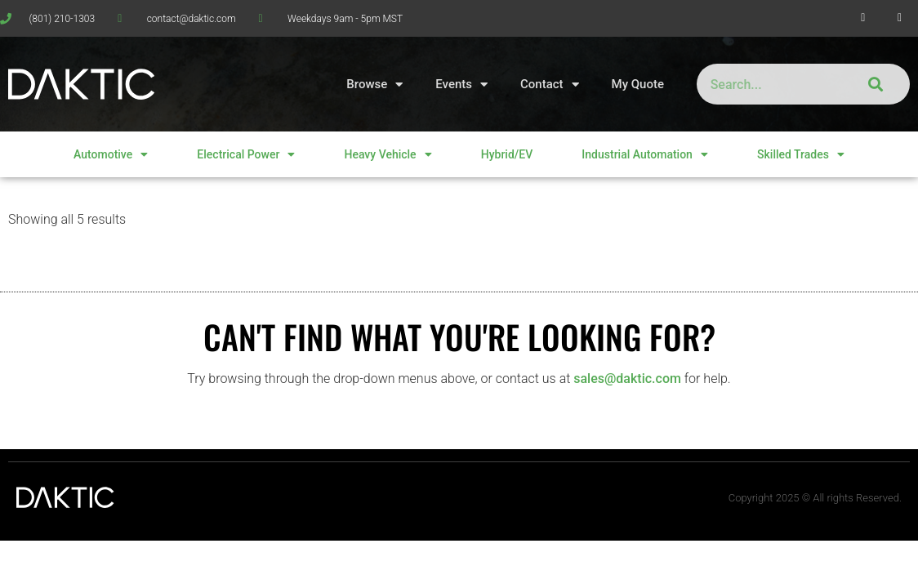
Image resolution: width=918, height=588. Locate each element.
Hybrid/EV (507, 154)
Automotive (111, 154)
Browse (374, 85)
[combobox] (766, 84)
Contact (550, 85)
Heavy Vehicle (388, 154)
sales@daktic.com (627, 379)
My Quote (638, 84)
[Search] (873, 84)
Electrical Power (246, 154)
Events (461, 85)
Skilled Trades (801, 154)
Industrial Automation (645, 154)
